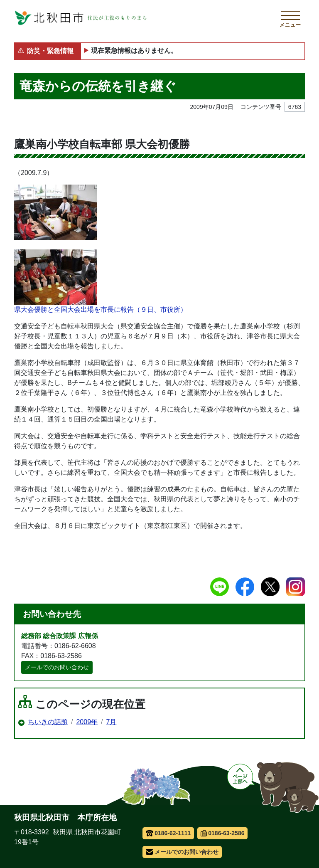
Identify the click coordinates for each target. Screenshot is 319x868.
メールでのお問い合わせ (57, 667)
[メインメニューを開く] (290, 18)
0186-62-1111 (168, 833)
